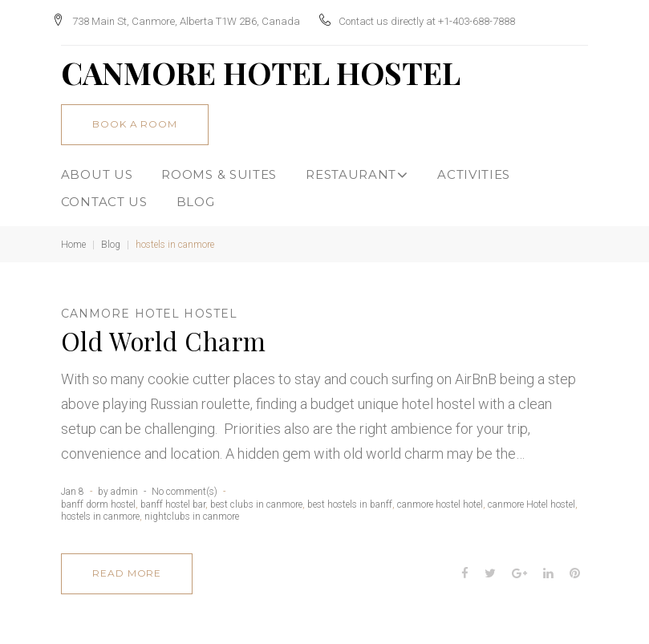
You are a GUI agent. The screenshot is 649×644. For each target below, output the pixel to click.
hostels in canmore (100, 511)
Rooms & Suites (219, 169)
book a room (135, 118)
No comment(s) (185, 486)
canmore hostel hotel (440, 498)
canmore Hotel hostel (149, 308)
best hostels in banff (350, 498)
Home (73, 239)
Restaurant (357, 169)
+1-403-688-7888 (485, 18)
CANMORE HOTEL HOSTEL (261, 67)
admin (124, 486)
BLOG (196, 195)
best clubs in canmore (256, 498)
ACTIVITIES (474, 169)
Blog (111, 239)
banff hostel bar (173, 498)
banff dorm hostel (98, 498)
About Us (97, 169)
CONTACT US (104, 195)
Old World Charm (164, 335)
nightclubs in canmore (192, 511)
